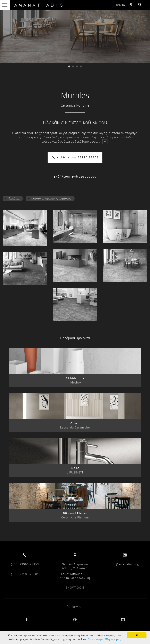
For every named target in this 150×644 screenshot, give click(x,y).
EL (124, 5)
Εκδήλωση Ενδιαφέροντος (75, 176)
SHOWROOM (75, 588)
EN (118, 5)
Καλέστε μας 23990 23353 (75, 157)
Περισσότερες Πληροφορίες (104, 639)
